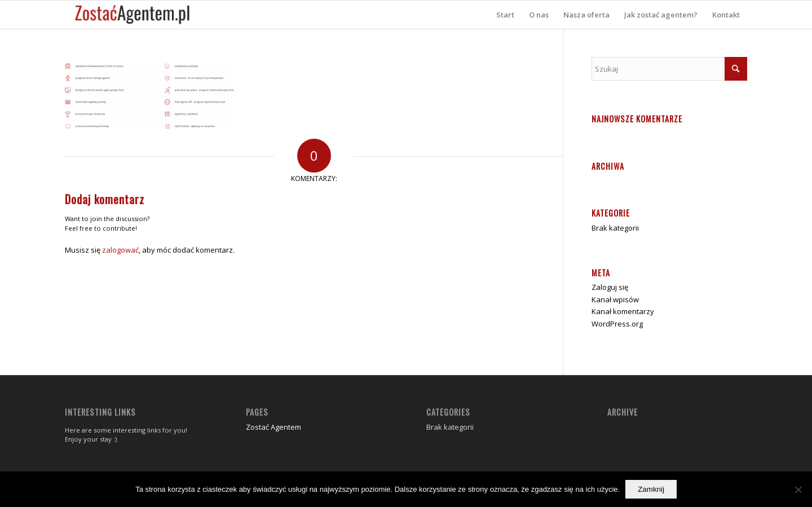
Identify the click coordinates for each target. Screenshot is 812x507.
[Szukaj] (669, 69)
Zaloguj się (610, 287)
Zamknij (651, 489)
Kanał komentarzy (623, 311)
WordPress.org (617, 324)
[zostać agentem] (133, 15)
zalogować (120, 250)
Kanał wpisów (615, 299)
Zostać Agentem (273, 427)
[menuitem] (505, 15)
